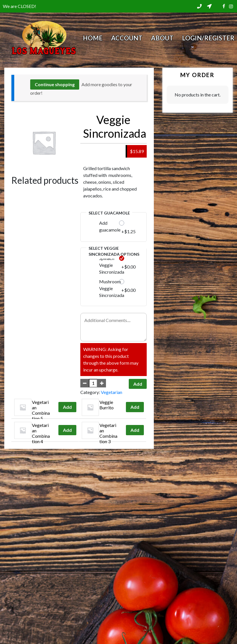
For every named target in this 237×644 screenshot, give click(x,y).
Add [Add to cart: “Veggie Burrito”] (135, 407)
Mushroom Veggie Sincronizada (112, 288)
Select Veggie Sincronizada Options (114, 251)
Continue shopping (55, 84)
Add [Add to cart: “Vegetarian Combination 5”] (67, 407)
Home (93, 38)
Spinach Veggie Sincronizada (112, 265)
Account (127, 38)
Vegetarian (112, 392)
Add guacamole (110, 226)
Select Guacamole (109, 213)
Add (138, 384)
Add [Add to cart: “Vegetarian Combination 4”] (67, 430)
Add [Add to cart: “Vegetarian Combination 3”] (135, 430)
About (162, 38)
